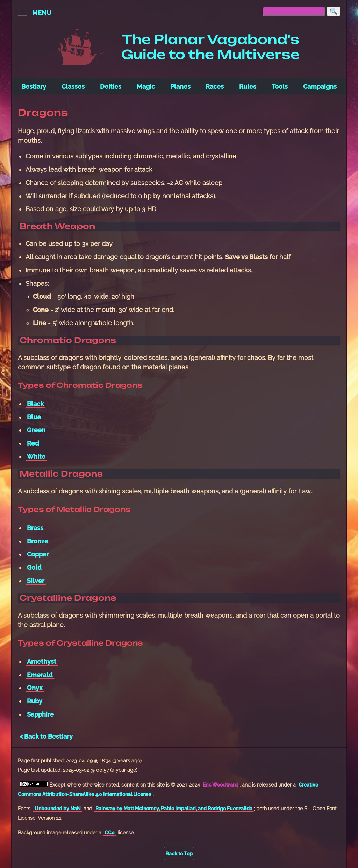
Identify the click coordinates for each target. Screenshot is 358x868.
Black (35, 404)
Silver (36, 581)
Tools (280, 87)
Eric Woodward (220, 785)
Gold (34, 567)
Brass (35, 528)
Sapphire (40, 714)
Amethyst (42, 661)
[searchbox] (294, 11)
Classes (73, 87)
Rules (248, 87)
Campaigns (320, 87)
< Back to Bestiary (46, 736)
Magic (146, 87)
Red (33, 443)
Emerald (40, 675)
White (36, 457)
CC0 (110, 833)
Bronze (38, 541)
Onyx (35, 688)
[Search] (334, 11)
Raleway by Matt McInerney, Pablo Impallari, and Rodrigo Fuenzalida (174, 808)
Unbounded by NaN (58, 808)
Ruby (35, 701)
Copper (38, 554)
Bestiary (34, 87)
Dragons (43, 113)
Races (215, 87)
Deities (111, 87)
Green (36, 430)
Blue (34, 417)
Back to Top (179, 853)
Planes (180, 87)
